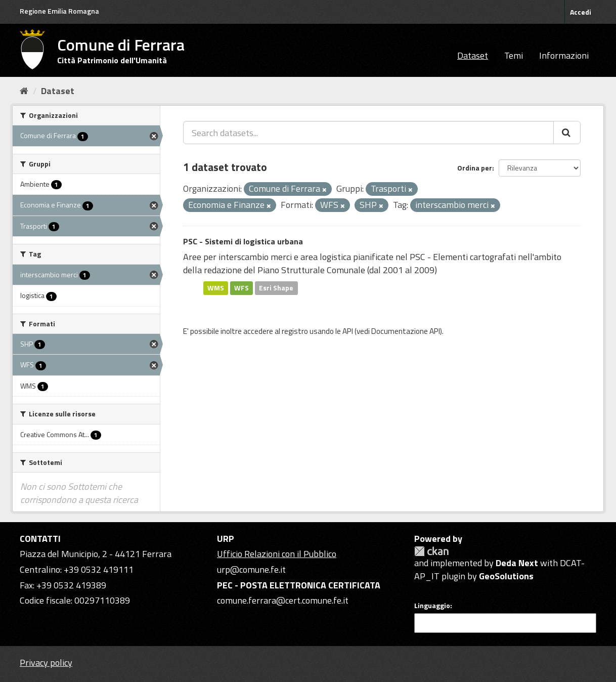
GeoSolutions (506, 576)
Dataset (473, 55)
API (348, 331)
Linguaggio (432, 606)
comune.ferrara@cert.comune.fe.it (283, 600)
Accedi (581, 12)
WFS (241, 288)
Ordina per (475, 168)
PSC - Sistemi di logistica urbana (243, 241)
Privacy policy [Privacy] (46, 663)
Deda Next (517, 563)
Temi (514, 55)
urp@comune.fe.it (251, 569)
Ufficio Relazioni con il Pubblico (277, 554)
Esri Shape (276, 288)
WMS (216, 288)
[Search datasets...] (368, 133)
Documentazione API (406, 331)
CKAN (431, 551)
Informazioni (564, 55)
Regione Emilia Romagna (59, 11)
